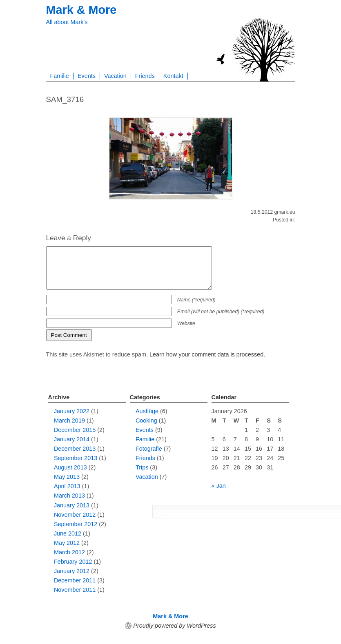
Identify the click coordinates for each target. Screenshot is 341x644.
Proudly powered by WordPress (174, 626)
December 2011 (75, 580)
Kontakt (173, 76)
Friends (145, 76)
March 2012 (69, 552)
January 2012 (72, 571)
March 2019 (69, 420)
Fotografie (149, 449)
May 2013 (67, 477)
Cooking (146, 420)
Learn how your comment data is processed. (207, 354)
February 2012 (73, 562)
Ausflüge (147, 411)
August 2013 (70, 467)
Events (87, 76)
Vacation (115, 76)
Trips (142, 467)
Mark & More (81, 10)
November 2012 (75, 515)
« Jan (219, 486)
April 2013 (67, 486)
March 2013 (69, 496)
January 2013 (72, 505)
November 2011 (75, 590)
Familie (60, 76)
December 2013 (75, 449)
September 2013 (76, 458)
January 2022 (72, 411)
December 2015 (75, 430)
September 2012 (76, 524)
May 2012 (67, 543)
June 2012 (68, 533)
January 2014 (72, 439)
